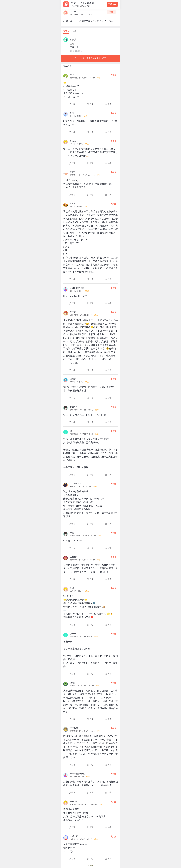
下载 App (112, 4)
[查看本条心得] (90, 89)
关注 (111, 12)
